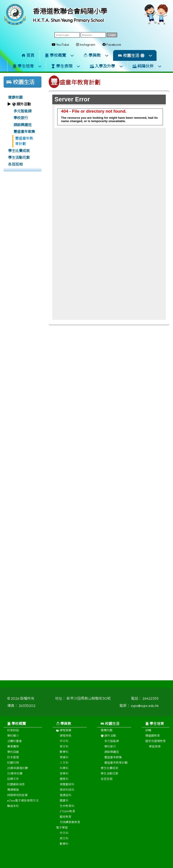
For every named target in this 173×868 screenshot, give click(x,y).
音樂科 (64, 775)
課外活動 (108, 738)
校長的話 (13, 732)
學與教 (96, 55)
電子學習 (62, 829)
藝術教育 (66, 819)
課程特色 (66, 738)
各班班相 (15, 164)
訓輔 (148, 732)
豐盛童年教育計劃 (24, 141)
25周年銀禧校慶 (18, 770)
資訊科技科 (67, 792)
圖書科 (64, 802)
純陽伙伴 (147, 66)
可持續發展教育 (70, 824)
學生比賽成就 (19, 151)
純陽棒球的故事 (17, 797)
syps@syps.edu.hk (145, 708)
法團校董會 (15, 743)
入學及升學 (107, 66)
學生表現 (66, 66)
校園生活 (135, 56)
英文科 (64, 748)
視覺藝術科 (67, 786)
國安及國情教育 (156, 743)
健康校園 (15, 97)
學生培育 (27, 66)
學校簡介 (13, 738)
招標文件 (13, 781)
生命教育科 (67, 808)
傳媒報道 (13, 792)
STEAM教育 (67, 813)
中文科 (64, 743)
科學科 (64, 770)
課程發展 (64, 732)
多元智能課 (23, 111)
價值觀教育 (153, 738)
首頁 (28, 55)
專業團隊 (13, 748)
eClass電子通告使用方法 (23, 802)
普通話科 (66, 797)
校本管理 (13, 759)
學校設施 (13, 754)
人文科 (64, 765)
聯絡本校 (13, 808)
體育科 (64, 781)
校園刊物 (13, 765)
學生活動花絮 (19, 157)
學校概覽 (59, 55)
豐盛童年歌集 (24, 132)
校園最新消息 (16, 786)
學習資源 (155, 748)
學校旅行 (21, 118)
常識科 (64, 759)
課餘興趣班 (23, 125)
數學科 (64, 754)
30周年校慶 (15, 775)
